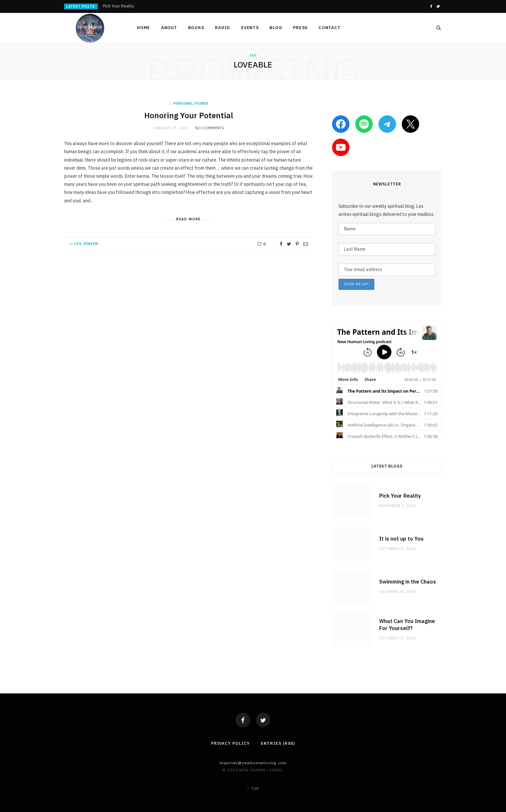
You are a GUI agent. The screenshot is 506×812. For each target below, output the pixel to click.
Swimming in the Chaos (408, 582)
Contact (329, 28)
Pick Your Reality (118, 6)
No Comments (210, 128)
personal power (191, 103)
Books (196, 28)
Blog (276, 28)
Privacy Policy (230, 743)
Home (143, 28)
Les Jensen (86, 244)
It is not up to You (401, 539)
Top (253, 789)
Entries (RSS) (278, 743)
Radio (223, 28)
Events (250, 28)
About (169, 28)
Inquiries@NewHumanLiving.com (253, 763)
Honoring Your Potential (189, 115)
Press (300, 28)
